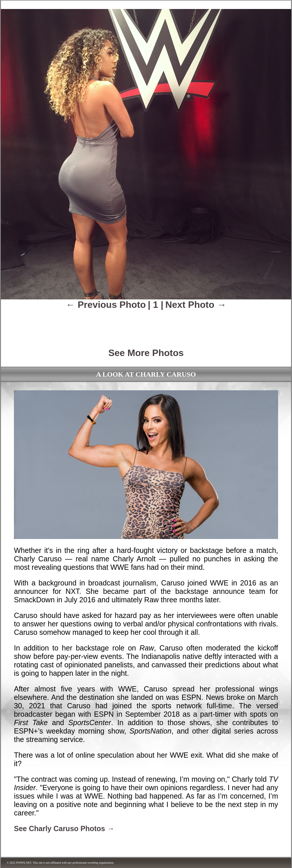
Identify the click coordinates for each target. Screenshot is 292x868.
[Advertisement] (146, 325)
